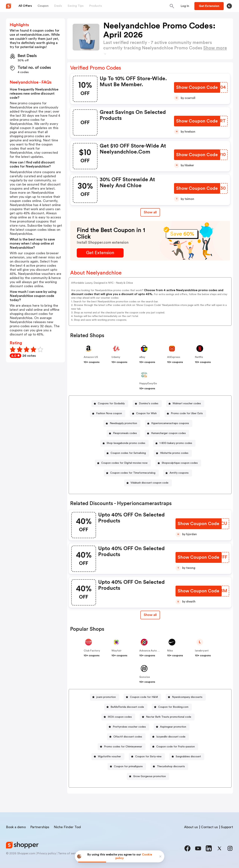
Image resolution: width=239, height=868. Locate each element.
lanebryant (202, 651)
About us (191, 827)
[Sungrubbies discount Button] (187, 757)
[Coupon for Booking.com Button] (172, 707)
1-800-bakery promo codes (176, 443)
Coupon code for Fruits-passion (176, 747)
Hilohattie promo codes (174, 453)
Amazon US (91, 357)
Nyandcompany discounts (187, 697)
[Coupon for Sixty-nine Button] (147, 757)
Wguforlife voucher (109, 757)
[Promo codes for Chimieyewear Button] (122, 747)
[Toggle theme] (229, 6)
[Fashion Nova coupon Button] (108, 414)
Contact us (209, 827)
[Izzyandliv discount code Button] (169, 737)
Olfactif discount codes (128, 737)
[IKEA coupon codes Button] (118, 717)
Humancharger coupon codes (168, 433)
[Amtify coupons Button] (178, 473)
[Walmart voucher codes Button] (185, 404)
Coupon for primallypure (128, 766)
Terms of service (69, 853)
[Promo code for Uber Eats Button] (185, 414)
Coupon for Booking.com (173, 707)
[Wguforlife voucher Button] (108, 757)
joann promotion (106, 697)
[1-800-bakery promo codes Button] (174, 443)
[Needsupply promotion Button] (122, 423)
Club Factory (92, 651)
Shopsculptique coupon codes (180, 463)
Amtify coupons (179, 473)
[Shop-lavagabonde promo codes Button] (124, 443)
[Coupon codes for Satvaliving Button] (127, 453)
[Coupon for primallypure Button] (127, 767)
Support (227, 827)
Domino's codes (149, 404)
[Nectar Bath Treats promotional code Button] (167, 717)
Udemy (116, 357)
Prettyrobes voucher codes (129, 727)
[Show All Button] (150, 615)
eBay (142, 357)
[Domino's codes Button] (147, 404)
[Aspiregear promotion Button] (172, 727)
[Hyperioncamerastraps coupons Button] (169, 423)
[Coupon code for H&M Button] (142, 697)
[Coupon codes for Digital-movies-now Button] (123, 463)
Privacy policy (47, 853)
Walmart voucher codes (187, 404)
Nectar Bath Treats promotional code (169, 717)
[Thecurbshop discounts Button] (169, 767)
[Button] (185, 6)
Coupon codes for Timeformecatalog (133, 473)
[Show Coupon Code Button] (197, 88)
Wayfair (117, 651)
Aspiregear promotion (173, 727)
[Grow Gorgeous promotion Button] (148, 776)
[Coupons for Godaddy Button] (110, 404)
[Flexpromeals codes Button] (123, 433)
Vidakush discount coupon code (149, 483)
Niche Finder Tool (67, 827)
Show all (150, 615)
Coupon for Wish (146, 413)
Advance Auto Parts (152, 651)
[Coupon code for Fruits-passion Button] (174, 747)
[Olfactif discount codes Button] (126, 737)
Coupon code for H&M (144, 697)
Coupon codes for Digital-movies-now (124, 463)
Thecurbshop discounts (171, 766)
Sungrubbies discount (188, 757)
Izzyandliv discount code (171, 737)
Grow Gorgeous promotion (149, 776)
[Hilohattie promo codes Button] (173, 453)
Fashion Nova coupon (109, 413)
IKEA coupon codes (120, 717)
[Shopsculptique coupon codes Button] (178, 463)
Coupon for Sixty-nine (148, 757)
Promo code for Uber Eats (187, 413)
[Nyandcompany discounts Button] (186, 697)
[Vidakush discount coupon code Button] (148, 483)
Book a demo (16, 827)
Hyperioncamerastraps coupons (170, 423)
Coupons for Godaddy (111, 404)
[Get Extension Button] (100, 253)
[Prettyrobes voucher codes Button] (128, 727)
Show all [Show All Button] (150, 212)
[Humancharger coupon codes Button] (167, 433)
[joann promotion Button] (105, 697)
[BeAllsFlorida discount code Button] (126, 707)
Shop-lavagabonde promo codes (126, 443)
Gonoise (145, 677)
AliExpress (174, 357)
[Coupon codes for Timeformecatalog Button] (131, 473)
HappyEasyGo (148, 384)
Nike (170, 651)
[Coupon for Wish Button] (145, 414)
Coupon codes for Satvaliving (128, 453)
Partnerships (40, 827)
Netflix (199, 357)
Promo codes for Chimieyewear (123, 747)
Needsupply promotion (123, 423)
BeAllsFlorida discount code (127, 707)
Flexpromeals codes (125, 433)
